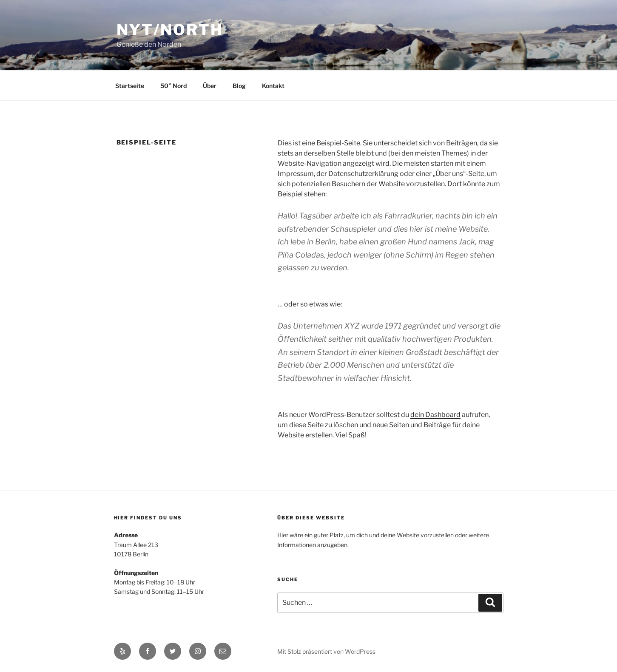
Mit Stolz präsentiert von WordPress (326, 651)
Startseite (130, 86)
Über (210, 86)
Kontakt (273, 86)
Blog (239, 86)
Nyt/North (170, 30)
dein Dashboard (435, 415)
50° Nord (173, 86)
